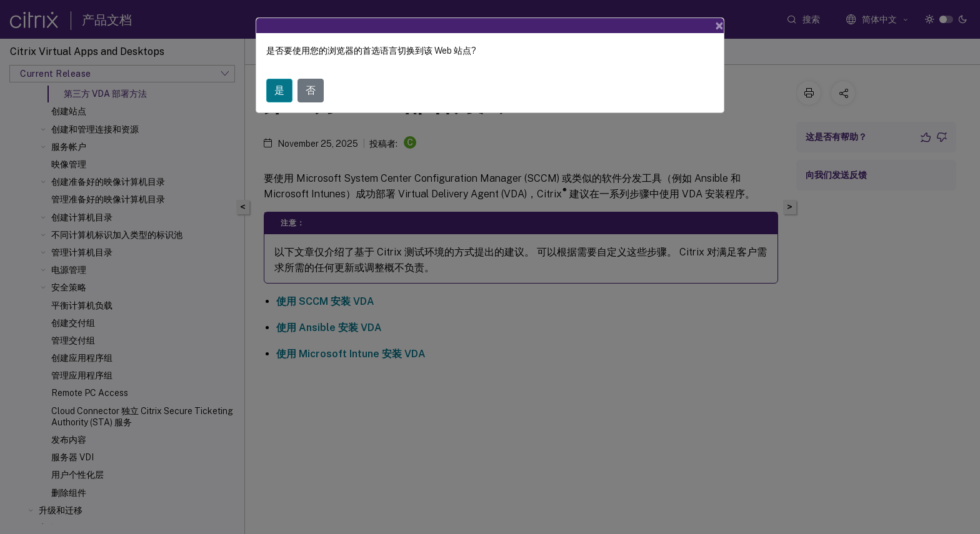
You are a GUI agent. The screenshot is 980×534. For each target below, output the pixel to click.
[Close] (719, 26)
